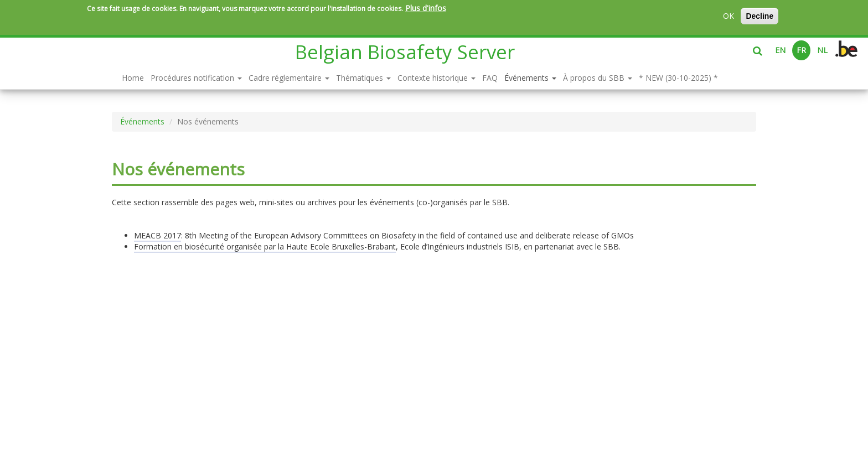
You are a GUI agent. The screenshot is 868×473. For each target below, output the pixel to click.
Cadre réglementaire (289, 78)
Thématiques (363, 78)
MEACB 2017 (157, 235)
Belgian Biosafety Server (405, 52)
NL (822, 50)
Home (133, 78)
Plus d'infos (426, 8)
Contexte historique (436, 78)
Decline (759, 16)
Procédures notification (196, 78)
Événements (530, 78)
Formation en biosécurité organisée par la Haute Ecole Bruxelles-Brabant (265, 246)
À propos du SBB (598, 78)
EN (780, 50)
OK (728, 16)
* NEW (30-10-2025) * (678, 78)
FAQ (490, 78)
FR (801, 50)
